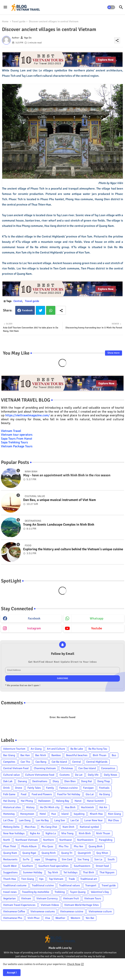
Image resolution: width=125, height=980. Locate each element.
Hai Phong (27, 801)
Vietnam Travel (11, 431)
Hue (54, 814)
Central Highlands (97, 762)
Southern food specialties (53, 866)
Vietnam (26, 898)
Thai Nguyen (107, 872)
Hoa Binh (70, 807)
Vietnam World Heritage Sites (81, 905)
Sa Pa (26, 859)
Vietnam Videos (50, 905)
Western (75, 918)
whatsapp (97, 618)
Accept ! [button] (12, 973)
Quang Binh (96, 846)
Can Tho (25, 762)
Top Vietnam (56, 879)
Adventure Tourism (14, 749)
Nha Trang (67, 833)
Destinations (40, 781)
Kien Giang (114, 814)
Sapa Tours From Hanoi (17, 439)
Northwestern (85, 840)
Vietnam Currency (47, 898)
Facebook (27, 310)
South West (10, 866)
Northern (49, 840)
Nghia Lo (51, 833)
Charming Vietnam (45, 768)
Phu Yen (79, 846)
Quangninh (84, 853)
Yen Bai (90, 918)
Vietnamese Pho (13, 918)
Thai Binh (89, 872)
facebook (34, 618)
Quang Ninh (49, 853)
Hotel (43, 814)
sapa (37, 859)
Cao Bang (41, 762)
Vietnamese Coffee (14, 911)
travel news (10, 892)
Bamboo (56, 755)
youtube (97, 628)
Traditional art (89, 879)
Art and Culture (56, 749)
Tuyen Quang (78, 892)
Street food (102, 866)
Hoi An (103, 807)
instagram (34, 628)
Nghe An (35, 833)
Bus (114, 755)
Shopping (51, 859)
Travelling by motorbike (36, 892)
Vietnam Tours (93, 898)
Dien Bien (70, 781)
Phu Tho (64, 846)
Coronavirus (108, 768)
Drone (19, 788)
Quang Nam (10, 853)
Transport (91, 885)
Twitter (40, 310)
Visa (48, 918)
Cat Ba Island (59, 762)
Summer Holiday (33, 872)
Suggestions (10, 872)
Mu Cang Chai (49, 827)
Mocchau (30, 827)
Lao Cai (75, 820)
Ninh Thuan (103, 833)
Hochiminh (87, 807)
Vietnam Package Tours (17, 446)
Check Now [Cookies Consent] (74, 964)
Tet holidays (71, 872)
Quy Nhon (102, 853)
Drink (6, 788)
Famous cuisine (69, 788)
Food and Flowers (42, 794)
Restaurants (10, 859)
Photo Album (29, 846)
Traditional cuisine (43, 885)
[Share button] (61, 310)
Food (24, 794)
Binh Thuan (100, 755)
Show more (114, 353)
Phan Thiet (10, 846)
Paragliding (106, 840)
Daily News (110, 775)
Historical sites (12, 807)
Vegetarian (9, 898)
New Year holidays (14, 833)
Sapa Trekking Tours (14, 442)
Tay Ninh (53, 872)
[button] (111, 7)
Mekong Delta (11, 827)
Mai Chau (114, 820)
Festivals (104, 788)
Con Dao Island (87, 768)
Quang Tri (67, 853)
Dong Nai (87, 781)
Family (50, 788)
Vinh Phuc (34, 918)
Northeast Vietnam (27, 840)
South (111, 859)
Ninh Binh (85, 833)
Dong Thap (104, 781)
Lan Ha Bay (42, 820)
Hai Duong (9, 801)
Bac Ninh (41, 755)
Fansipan (88, 788)
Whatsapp (51, 310)
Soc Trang (83, 859)
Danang (22, 781)
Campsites (9, 762)
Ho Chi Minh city (50, 807)
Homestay (9, 814)
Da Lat (79, 775)
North (7, 840)
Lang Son (60, 820)
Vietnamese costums (43, 911)
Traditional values (70, 885)
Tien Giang (27, 879)
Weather (60, 918)
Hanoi (78, 801)
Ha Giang (104, 794)
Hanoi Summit (95, 801)
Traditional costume (15, 885)
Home (5, 21)
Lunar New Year (93, 820)
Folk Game (9, 794)
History (30, 807)
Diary (56, 781)
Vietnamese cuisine (72, 911)
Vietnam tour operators (17, 435)
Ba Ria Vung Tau (98, 749)
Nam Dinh (68, 827)
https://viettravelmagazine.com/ (27, 415)
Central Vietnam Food (16, 768)
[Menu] (5, 7)
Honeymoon (27, 814)
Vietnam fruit (71, 898)
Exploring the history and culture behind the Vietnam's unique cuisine (73, 549)
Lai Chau (8, 820)
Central (18, 301)
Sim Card (67, 859)
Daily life (93, 775)
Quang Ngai (29, 853)
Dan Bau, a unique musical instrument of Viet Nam (60, 500)
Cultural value (11, 775)
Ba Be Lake (77, 749)
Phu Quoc (48, 846)
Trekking (60, 892)
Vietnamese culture (100, 911)
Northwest (66, 840)
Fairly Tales (34, 788)
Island (65, 814)
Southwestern (82, 866)
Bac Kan (25, 755)
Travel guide (19, 21)
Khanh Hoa (96, 814)
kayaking (79, 814)
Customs (65, 775)
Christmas (67, 768)
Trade (72, 879)
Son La (98, 859)
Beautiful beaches (77, 755)
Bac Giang (9, 755)
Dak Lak (8, 781)
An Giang (36, 749)
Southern (27, 866)
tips (41, 879)
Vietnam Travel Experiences (19, 905)
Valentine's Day (100, 892)
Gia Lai (90, 794)
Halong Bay (63, 801)
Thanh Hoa (9, 879)
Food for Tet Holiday (69, 794)
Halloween (44, 801)
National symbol (89, 827)
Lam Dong (25, 820)
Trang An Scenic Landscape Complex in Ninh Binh (59, 525)
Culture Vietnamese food (40, 775)
